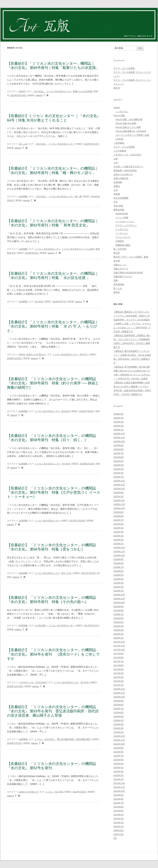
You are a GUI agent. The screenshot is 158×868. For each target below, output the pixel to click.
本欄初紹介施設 (123, 245)
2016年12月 (119, 689)
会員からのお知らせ (36, 354)
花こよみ (23, 144)
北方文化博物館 (121, 198)
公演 (116, 190)
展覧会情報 (119, 210)
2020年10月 (119, 508)
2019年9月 (119, 559)
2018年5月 (119, 622)
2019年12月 (119, 548)
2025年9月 (119, 445)
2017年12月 (119, 642)
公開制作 (120, 241)
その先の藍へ (41, 626)
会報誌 (117, 186)
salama (39, 95)
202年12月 (119, 834)
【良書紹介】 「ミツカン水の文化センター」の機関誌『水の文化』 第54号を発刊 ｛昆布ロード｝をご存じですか (53, 654)
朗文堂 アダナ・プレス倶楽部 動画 (131, 257)
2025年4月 (119, 465)
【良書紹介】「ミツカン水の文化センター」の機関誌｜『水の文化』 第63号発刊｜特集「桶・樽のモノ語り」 (53, 170)
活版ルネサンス (121, 269)
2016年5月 (119, 717)
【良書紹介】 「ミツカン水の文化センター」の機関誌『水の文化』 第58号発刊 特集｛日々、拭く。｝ (51, 438)
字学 (116, 202)
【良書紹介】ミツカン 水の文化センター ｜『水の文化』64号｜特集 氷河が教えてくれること (54, 118)
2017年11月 (119, 646)
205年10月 (119, 830)
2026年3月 (119, 422)
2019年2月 (119, 587)
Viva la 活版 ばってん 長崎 (128, 127)
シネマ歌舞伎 (120, 151)
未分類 (117, 261)
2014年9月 (119, 795)
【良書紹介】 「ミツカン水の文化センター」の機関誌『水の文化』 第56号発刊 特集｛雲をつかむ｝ (51, 547)
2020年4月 (119, 532)
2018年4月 (119, 626)
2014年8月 (119, 799)
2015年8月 (119, 752)
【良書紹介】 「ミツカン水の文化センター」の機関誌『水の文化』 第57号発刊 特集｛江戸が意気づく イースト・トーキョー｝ (54, 493)
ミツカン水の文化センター (59, 91)
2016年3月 (119, 724)
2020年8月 (119, 516)
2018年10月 (119, 603)
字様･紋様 (118, 206)
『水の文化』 (39, 91)
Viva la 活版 (119, 115)
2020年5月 (119, 528)
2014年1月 (119, 827)
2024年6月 (119, 493)
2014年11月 (119, 787)
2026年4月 (119, 418)
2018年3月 (119, 630)
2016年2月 (119, 728)
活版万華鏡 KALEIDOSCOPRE (128, 273)
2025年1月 (119, 477)
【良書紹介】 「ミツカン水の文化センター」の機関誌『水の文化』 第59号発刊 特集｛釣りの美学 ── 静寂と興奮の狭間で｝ (53, 383)
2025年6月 (119, 457)
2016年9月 (119, 701)
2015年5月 (119, 764)
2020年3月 (119, 536)
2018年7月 (119, 614)
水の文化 (39, 302)
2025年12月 (119, 434)
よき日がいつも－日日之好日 (33, 682)
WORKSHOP (122, 214)
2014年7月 (119, 803)
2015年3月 (119, 772)
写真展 (117, 194)
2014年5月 (119, 811)
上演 (116, 163)
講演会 (117, 292)
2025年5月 (119, 461)
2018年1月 (119, 638)
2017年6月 (119, 665)
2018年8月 (119, 610)
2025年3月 (119, 469)
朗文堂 (117, 88)
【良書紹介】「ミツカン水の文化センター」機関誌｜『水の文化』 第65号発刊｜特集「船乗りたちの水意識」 (53, 66)
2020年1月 (119, 544)
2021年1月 (119, 497)
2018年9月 (119, 607)
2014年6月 (119, 807)
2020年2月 (119, 540)
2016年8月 (119, 705)
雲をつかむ (67, 573)
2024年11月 (119, 485)
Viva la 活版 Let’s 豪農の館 (129, 119)
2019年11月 (119, 552)
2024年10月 (119, 489)
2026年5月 (119, 414)
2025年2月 (119, 473)
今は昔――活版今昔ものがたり (128, 167)
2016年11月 (119, 693)
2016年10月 (119, 697)
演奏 (116, 280)
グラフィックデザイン (126, 225)
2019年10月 (119, 555)
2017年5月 (119, 669)
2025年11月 (119, 438)
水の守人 (84, 354)
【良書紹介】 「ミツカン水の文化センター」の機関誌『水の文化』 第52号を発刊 (51, 766)
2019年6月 (119, 571)
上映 (116, 159)
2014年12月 (119, 783)
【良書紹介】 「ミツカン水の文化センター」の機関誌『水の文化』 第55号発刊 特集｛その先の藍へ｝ (51, 600)
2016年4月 (119, 720)
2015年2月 (119, 775)
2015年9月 (119, 748)
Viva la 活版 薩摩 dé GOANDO (131, 131)
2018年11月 (119, 599)
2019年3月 (119, 583)
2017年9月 (119, 654)
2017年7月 (119, 662)
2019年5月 (119, 575)
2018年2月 (119, 634)
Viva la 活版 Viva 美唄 (126, 123)
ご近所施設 (119, 143)
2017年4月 (119, 673)
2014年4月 (119, 815)
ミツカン (49, 792)
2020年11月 (119, 504)
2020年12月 (119, 500)
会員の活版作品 (121, 178)
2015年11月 (119, 740)
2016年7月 (119, 709)
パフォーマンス (123, 237)
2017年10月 (119, 650)
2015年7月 (119, 756)
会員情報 (23, 196)
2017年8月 (119, 658)
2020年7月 (119, 520)
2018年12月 (119, 595)
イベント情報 (122, 218)
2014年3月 (119, 819)
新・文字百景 (120, 249)
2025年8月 (119, 449)
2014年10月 (119, 791)
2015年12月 (119, 736)
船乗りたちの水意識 (83, 91)
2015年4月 (119, 768)
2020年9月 (119, 512)
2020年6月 (119, 524)
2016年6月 (119, 713)
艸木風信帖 (119, 284)
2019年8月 (119, 563)
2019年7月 (119, 567)
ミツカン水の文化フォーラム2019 (78, 249)
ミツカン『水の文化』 (45, 739)
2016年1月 (119, 732)
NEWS (22, 91)
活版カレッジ (120, 265)
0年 (115, 838)
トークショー (122, 233)
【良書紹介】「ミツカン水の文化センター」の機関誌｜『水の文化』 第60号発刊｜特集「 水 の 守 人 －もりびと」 (53, 326)
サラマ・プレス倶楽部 (124, 68)
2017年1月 (119, 685)
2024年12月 (119, 481)
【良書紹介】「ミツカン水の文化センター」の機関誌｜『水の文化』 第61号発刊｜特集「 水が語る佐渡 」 (53, 276)
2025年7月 (119, 453)
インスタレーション (125, 222)
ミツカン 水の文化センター (62, 144)
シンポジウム (122, 112)
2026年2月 (119, 426)
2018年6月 (119, 618)
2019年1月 (119, 591)
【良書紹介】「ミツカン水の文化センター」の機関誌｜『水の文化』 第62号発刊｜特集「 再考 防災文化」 (53, 223)
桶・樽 (78, 196)
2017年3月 (119, 677)
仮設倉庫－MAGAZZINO (125, 170)
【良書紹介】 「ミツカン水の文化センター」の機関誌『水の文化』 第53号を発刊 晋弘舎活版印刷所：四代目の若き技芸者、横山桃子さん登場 (53, 711)
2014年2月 (119, 823)
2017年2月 (119, 681)
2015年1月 (119, 779)
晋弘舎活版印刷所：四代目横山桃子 (74, 739)
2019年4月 (119, 579)
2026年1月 (119, 430)
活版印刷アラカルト (123, 277)
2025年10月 (119, 442)
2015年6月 (119, 760)
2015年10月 (119, 744)
